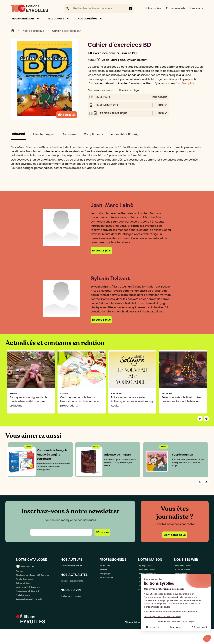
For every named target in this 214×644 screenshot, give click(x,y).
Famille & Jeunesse (28, 586)
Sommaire (69, 134)
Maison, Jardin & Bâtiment (33, 602)
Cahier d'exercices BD (66, 31)
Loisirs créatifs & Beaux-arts (34, 597)
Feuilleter (67, 115)
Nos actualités (87, 19)
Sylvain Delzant (137, 60)
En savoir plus (101, 251)
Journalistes (118, 565)
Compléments (93, 134)
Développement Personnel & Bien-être (35, 578)
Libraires (115, 571)
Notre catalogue (23, 19)
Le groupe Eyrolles (154, 565)
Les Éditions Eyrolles (150, 573)
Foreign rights (119, 576)
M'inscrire (102, 532)
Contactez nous (175, 535)
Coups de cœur (29, 565)
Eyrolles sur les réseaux (87, 603)
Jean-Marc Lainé (114, 60)
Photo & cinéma (26, 608)
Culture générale (27, 591)
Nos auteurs (56, 19)
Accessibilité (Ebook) (125, 134)
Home (13, 31)
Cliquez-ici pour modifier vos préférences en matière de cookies (161, 637)
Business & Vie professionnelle (36, 613)
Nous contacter (120, 582)
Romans (21, 571)
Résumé (18, 134)
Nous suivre (196, 8)
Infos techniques (44, 134)
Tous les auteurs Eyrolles (87, 565)
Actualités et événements (80, 584)
